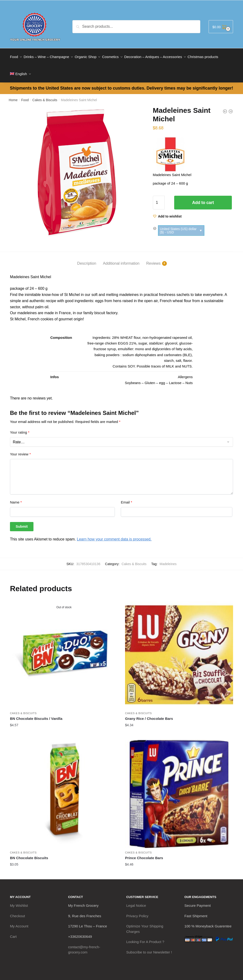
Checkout (17, 910)
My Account (19, 920)
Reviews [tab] (153, 258)
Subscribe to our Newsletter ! (149, 946)
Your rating (20, 427)
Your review (20, 448)
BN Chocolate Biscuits (29, 852)
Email (126, 497)
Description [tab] (87, 258)
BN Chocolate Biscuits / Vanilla (36, 713)
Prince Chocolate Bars (144, 852)
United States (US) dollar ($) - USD (178, 225)
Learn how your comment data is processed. (114, 533)
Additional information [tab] (121, 258)
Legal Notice (136, 900)
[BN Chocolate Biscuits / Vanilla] (64, 649)
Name (16, 497)
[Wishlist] (167, 211)
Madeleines (168, 558)
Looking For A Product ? (145, 936)
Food (25, 94)
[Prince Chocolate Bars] (179, 788)
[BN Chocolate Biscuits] (64, 788)
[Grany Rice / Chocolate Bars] (179, 649)
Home (13, 94)
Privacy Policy (137, 910)
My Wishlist (19, 900)
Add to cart (203, 197)
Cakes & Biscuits (45, 94)
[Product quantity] (159, 197)
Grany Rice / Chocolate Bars (149, 713)
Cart (13, 931)
